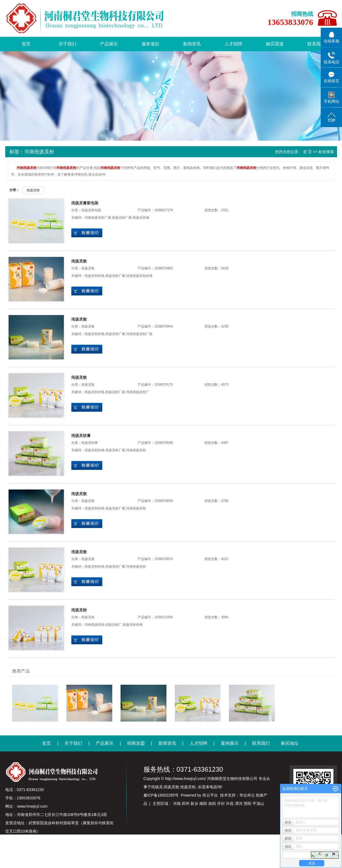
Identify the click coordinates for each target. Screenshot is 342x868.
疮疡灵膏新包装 (85, 203)
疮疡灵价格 (141, 218)
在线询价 (87, 233)
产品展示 (109, 44)
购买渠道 (275, 44)
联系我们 (316, 44)
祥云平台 (210, 795)
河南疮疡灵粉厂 (138, 392)
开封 (221, 803)
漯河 (239, 803)
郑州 (186, 803)
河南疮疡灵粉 (136, 450)
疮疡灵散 (79, 261)
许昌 (230, 803)
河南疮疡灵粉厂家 (98, 218)
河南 (177, 803)
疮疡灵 (157, 787)
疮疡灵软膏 (81, 436)
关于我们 (67, 44)
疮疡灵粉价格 (95, 276)
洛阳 (212, 803)
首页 (26, 44)
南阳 (203, 803)
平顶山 (258, 803)
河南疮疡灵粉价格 (139, 276)
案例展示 (230, 743)
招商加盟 (136, 743)
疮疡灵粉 (33, 190)
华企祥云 (247, 795)
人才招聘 (233, 44)
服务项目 (150, 44)
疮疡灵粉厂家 (122, 218)
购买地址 (290, 743)
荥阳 (247, 803)
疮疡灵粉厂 (114, 625)
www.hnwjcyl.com (32, 806)
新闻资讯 (192, 44)
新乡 (194, 803)
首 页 (307, 152)
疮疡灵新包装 (91, 210)
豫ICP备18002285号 (161, 795)
